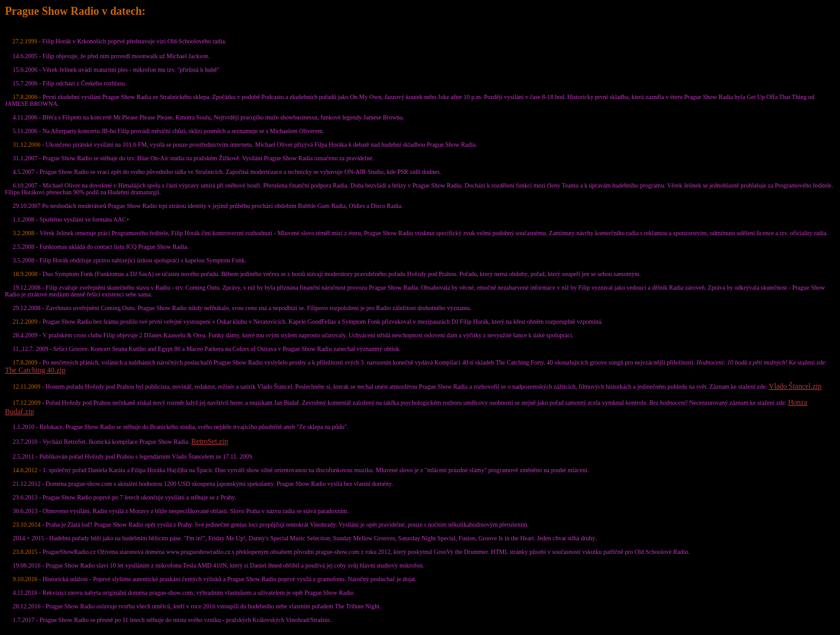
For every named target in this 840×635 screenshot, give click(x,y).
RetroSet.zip (210, 441)
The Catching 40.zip (35, 370)
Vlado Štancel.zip (795, 386)
